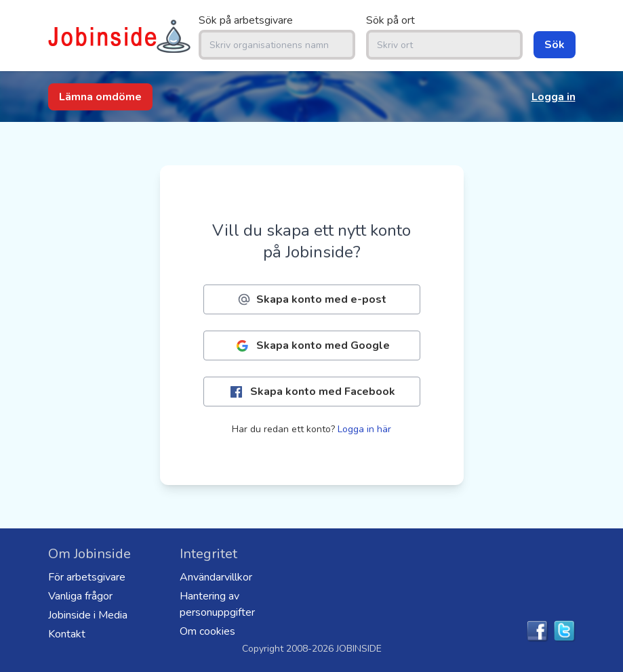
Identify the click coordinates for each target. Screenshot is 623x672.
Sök (555, 45)
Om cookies (207, 631)
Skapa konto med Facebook (311, 392)
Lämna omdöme (100, 97)
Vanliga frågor (80, 596)
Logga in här (364, 429)
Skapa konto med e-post (312, 299)
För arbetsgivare (87, 577)
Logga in (554, 97)
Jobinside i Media (88, 615)
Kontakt (67, 634)
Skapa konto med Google (312, 346)
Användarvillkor (216, 577)
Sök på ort (390, 20)
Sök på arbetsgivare (246, 20)
